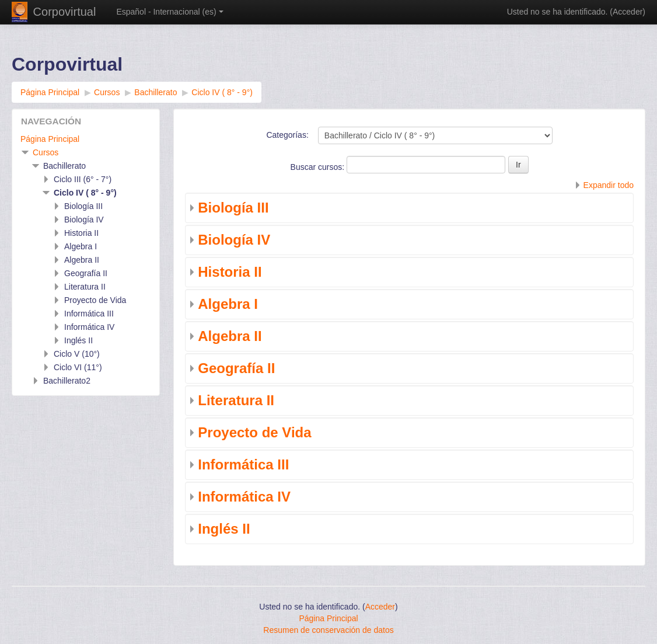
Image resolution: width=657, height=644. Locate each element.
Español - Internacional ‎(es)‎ (170, 12)
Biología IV (234, 240)
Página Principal (50, 139)
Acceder (628, 12)
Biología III (233, 208)
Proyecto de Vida (254, 432)
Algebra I (228, 304)
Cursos (46, 152)
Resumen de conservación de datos (328, 630)
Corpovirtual (65, 12)
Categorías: (287, 135)
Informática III (243, 464)
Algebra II (230, 336)
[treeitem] (86, 139)
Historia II (230, 272)
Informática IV (244, 497)
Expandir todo (609, 185)
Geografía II (236, 368)
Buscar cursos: (319, 167)
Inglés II (224, 529)
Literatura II (236, 400)
